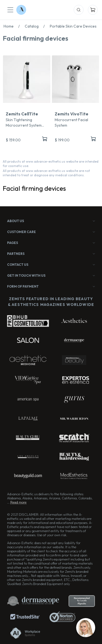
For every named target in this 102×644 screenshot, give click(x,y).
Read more (18, 502)
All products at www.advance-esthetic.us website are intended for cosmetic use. (51, 164)
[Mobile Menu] (10, 10)
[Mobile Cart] (93, 10)
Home (13, 26)
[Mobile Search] (79, 10)
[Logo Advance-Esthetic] (21, 10)
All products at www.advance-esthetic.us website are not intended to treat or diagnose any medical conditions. (46, 173)
